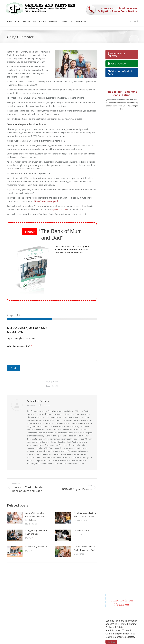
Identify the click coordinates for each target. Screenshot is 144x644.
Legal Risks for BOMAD (84, 530)
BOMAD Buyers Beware (36, 547)
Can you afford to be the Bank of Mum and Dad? (85, 548)
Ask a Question (117, 64)
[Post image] (15, 518)
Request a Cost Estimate (117, 55)
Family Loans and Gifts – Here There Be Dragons (85, 515)
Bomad (54, 386)
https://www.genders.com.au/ (38, 405)
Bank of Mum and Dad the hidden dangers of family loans (36, 517)
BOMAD (56, 381)
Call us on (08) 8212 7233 (120, 72)
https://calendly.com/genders (47, 201)
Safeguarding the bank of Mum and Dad (37, 532)
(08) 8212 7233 (60, 209)
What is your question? (20, 346)
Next (13, 368)
